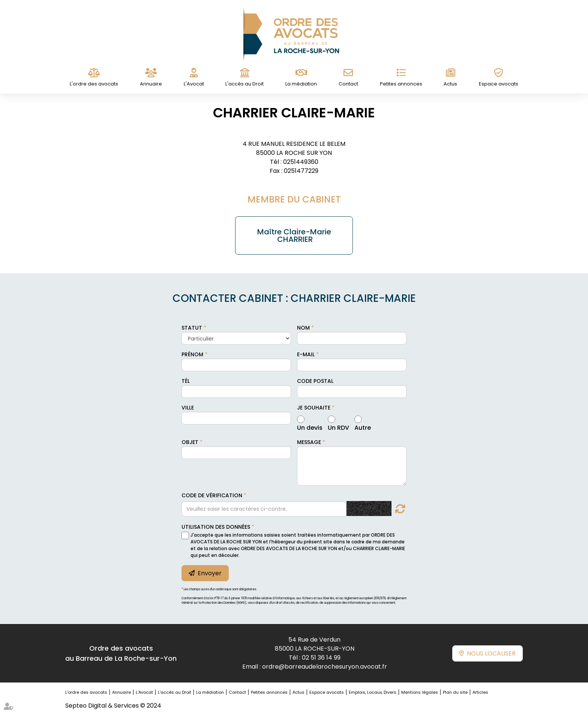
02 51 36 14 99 (321, 658)
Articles (480, 692)
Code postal (315, 381)
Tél (186, 381)
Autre (363, 427)
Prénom (192, 354)
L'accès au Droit (244, 84)
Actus (450, 84)
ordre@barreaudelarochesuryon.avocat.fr (325, 667)
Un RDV (338, 427)
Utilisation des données (216, 527)
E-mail (306, 354)
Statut (192, 328)
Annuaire (151, 84)
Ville (188, 408)
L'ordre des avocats (94, 84)
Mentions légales (420, 692)
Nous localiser (491, 653)
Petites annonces (401, 84)
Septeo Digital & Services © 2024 (113, 706)
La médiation (301, 84)
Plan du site (455, 692)
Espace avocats (499, 84)
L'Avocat (194, 84)
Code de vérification (212, 495)
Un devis (310, 427)
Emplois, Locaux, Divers (373, 692)
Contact (348, 84)
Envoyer (210, 573)
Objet (190, 442)
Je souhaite (314, 408)
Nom (303, 328)
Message (309, 442)
